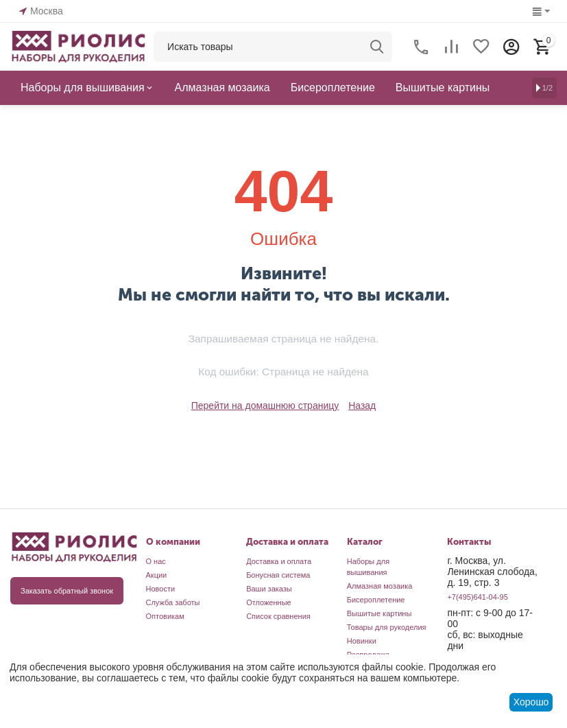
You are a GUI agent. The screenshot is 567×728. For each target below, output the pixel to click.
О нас (156, 561)
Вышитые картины (379, 613)
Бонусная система (278, 575)
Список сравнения (278, 616)
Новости (161, 589)
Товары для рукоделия (387, 627)
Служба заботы (173, 602)
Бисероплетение (376, 600)
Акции (157, 575)
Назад (362, 406)
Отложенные (269, 602)
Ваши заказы (269, 589)
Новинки (362, 641)
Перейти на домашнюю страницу (265, 406)
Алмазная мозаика (380, 586)
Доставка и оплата (279, 561)
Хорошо (531, 702)
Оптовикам (165, 616)
